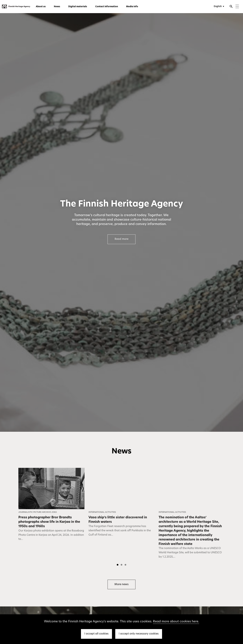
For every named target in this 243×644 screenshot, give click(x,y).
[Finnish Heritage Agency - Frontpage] (16, 7)
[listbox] (121, 518)
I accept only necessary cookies (139, 634)
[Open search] (231, 7)
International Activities (102, 512)
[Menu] (237, 7)
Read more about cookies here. (176, 622)
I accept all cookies (96, 634)
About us (41, 7)
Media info (132, 7)
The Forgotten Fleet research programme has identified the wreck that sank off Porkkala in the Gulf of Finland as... (120, 531)
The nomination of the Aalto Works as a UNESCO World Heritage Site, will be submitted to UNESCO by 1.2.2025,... (190, 553)
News (57, 7)
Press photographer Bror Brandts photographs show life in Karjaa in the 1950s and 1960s (49, 522)
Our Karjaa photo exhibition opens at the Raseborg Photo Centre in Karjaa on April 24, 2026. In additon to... (51, 535)
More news (121, 584)
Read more (121, 239)
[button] (118, 565)
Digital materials (78, 7)
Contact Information (107, 7)
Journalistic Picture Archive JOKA (38, 512)
